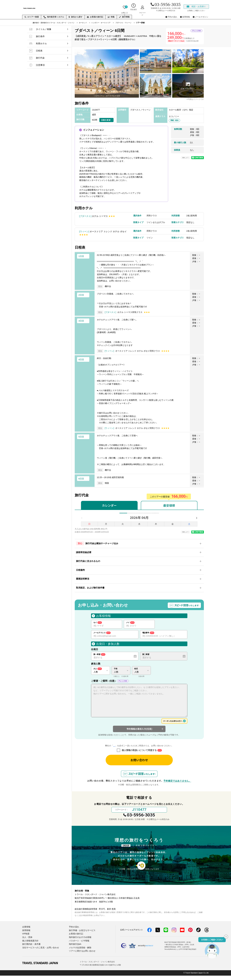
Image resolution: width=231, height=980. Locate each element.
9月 (148, 515)
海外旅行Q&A (75, 949)
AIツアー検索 (32, 17)
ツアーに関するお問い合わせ (81, 956)
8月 (139, 515)
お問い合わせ (139, 764)
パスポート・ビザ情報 (78, 946)
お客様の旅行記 (95, 17)
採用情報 (26, 936)
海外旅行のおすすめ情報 (79, 943)
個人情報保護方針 (30, 946)
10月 (156, 515)
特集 (111, 17)
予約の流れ (74, 933)
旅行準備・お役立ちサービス (81, 936)
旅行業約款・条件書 (31, 949)
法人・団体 (27, 943)
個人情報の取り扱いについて (114, 749)
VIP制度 (26, 939)
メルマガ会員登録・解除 (79, 952)
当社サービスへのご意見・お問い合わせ (39, 952)
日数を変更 (106, 120)
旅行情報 (124, 17)
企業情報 (26, 933)
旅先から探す (76, 17)
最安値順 (169, 505)
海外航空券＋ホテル (54, 17)
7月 (131, 515)
